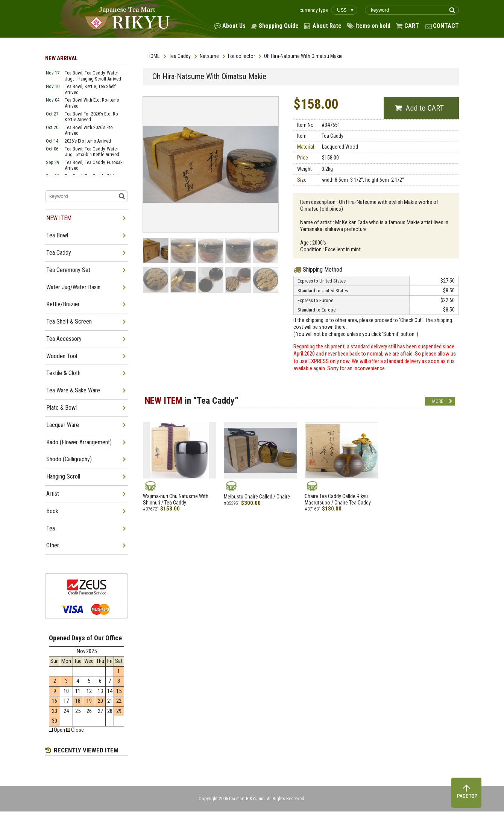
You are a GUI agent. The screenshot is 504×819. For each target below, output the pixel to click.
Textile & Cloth (63, 373)
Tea (51, 528)
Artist (53, 494)
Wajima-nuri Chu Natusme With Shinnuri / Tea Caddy (176, 499)
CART (412, 26)
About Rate (327, 26)
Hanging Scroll (63, 476)
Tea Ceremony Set (68, 270)
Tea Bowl (57, 235)
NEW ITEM (59, 218)
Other (53, 545)
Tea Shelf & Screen (69, 321)
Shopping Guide (279, 26)
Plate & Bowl (61, 408)
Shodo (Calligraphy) (69, 459)
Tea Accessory (64, 339)
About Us (234, 26)
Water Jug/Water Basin (73, 287)
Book (52, 511)
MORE (438, 401)
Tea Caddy (180, 56)
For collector (241, 56)
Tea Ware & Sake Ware (73, 390)
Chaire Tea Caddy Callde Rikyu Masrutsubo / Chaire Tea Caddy (338, 499)
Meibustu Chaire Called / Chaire (257, 497)
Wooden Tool (62, 356)
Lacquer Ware (63, 425)
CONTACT (446, 26)
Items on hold (373, 26)
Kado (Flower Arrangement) (79, 442)
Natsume (209, 56)
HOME (154, 56)
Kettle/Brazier (63, 304)
